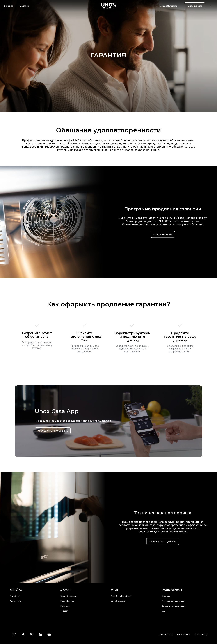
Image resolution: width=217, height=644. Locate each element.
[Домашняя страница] (109, 6)
